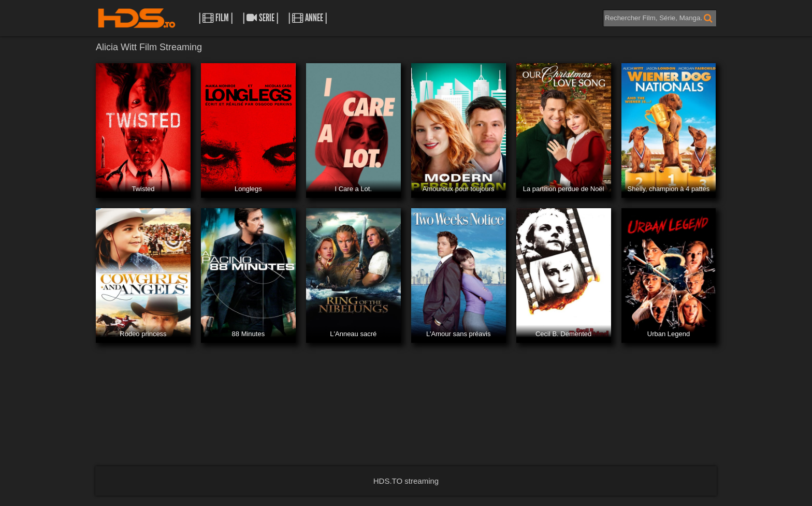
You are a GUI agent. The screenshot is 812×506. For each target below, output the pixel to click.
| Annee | (308, 18)
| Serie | (260, 18)
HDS (137, 18)
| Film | (216, 18)
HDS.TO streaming (406, 481)
